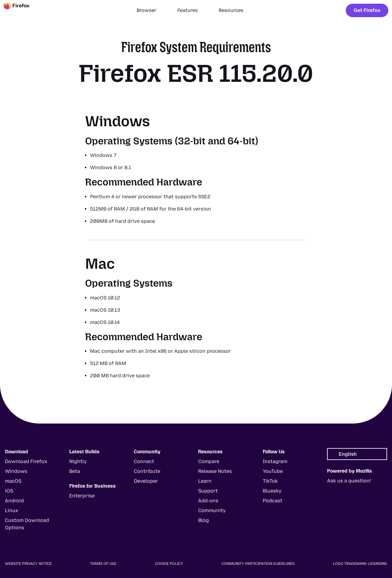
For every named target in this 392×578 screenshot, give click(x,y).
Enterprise (82, 496)
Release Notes (215, 471)
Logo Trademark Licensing (360, 564)
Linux (11, 510)
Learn (205, 481)
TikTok (270, 481)
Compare (209, 461)
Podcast (273, 501)
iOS (9, 491)
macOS (13, 481)
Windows (16, 471)
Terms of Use (103, 564)
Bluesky (272, 491)
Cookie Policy (169, 564)
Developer (146, 481)
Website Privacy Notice (28, 564)
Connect (144, 461)
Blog (204, 520)
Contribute (147, 471)
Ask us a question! (349, 481)
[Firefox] (22, 10)
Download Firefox (26, 461)
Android (14, 501)
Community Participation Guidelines (258, 564)
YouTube (273, 471)
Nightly (78, 461)
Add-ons (208, 501)
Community (212, 510)
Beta (75, 471)
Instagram (275, 461)
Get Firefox (367, 10)
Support (208, 491)
